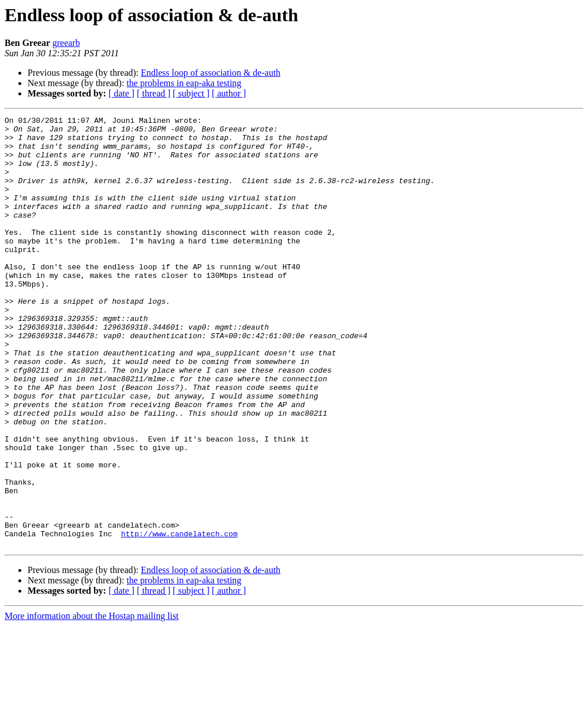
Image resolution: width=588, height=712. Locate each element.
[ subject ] (191, 93)
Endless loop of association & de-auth (210, 73)
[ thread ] (154, 93)
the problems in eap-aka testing (184, 83)
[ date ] (121, 93)
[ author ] (229, 93)
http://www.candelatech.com (179, 618)
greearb (66, 43)
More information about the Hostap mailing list (92, 702)
